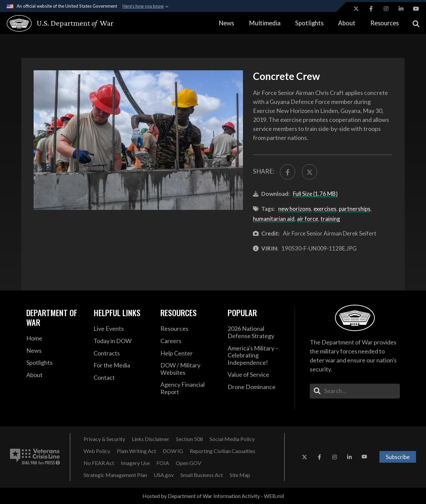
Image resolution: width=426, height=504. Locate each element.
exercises (325, 209)
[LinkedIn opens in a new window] (401, 9)
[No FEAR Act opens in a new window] (99, 463)
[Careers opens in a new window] (189, 341)
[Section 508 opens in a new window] (190, 439)
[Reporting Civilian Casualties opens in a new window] (222, 451)
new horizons (295, 209)
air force (308, 219)
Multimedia (265, 23)
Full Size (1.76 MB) (315, 194)
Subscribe (398, 457)
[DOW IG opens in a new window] (173, 451)
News (226, 23)
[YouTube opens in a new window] (416, 9)
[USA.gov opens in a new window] (164, 475)
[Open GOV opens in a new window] (189, 463)
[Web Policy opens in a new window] (97, 451)
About (347, 23)
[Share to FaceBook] (288, 172)
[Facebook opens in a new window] (371, 9)
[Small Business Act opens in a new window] (202, 475)
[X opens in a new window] (356, 9)
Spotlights (309, 23)
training (330, 219)
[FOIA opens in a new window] (163, 463)
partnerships (355, 209)
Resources (385, 23)
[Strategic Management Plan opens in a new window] (115, 475)
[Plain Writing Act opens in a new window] (136, 451)
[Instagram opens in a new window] (386, 9)
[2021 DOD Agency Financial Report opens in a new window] (189, 388)
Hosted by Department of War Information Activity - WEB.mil (213, 496)
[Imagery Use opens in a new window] (135, 463)
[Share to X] (310, 172)
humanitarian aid (274, 219)
